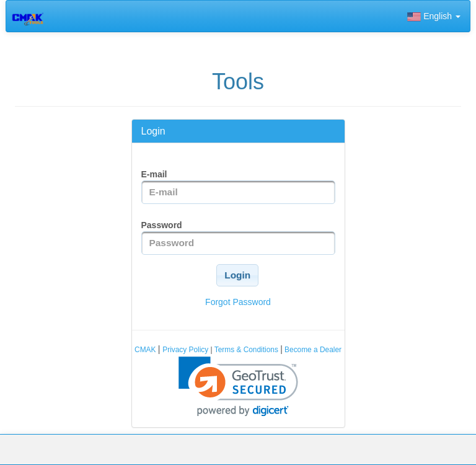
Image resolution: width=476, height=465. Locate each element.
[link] (238, 387)
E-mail (154, 174)
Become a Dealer (312, 350)
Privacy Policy (186, 350)
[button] (237, 275)
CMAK (146, 350)
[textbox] (238, 192)
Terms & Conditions (246, 350)
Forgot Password (238, 302)
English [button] (434, 16)
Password (162, 225)
